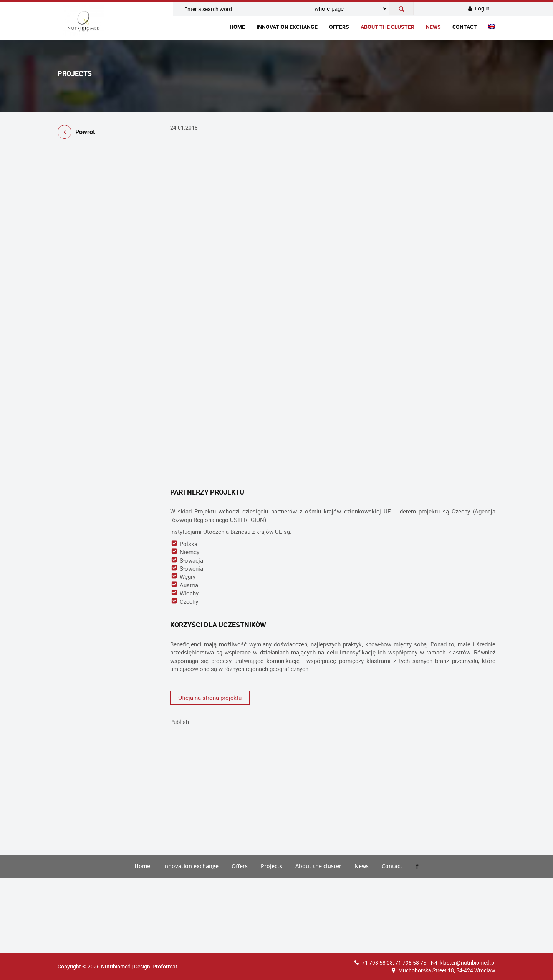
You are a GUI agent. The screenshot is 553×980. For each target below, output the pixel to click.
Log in (479, 8)
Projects (272, 866)
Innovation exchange (287, 27)
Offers (339, 27)
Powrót (76, 133)
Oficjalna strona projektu (210, 698)
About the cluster (387, 27)
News (433, 27)
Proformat (165, 966)
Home (237, 27)
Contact (465, 27)
